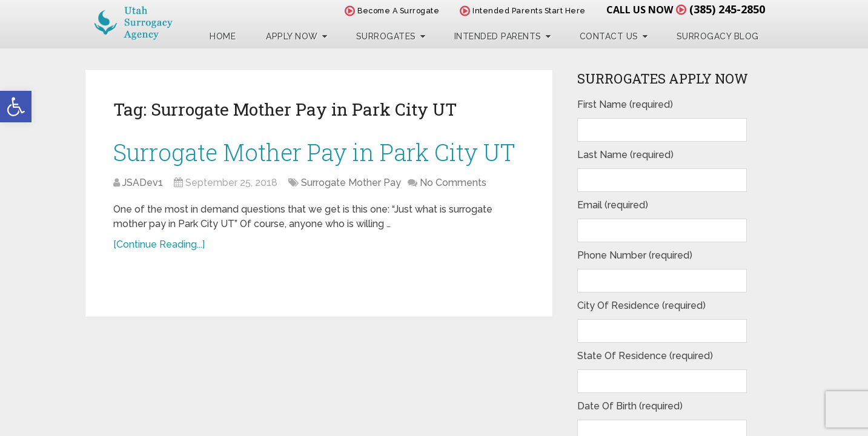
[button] (16, 107)
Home (223, 36)
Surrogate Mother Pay (351, 183)
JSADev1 (143, 183)
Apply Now (292, 36)
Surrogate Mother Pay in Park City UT (314, 152)
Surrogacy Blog (718, 36)
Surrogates (386, 36)
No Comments (453, 183)
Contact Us (609, 36)
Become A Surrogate (392, 11)
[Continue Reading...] (159, 244)
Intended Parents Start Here (523, 11)
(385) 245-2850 (727, 9)
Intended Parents (498, 36)
